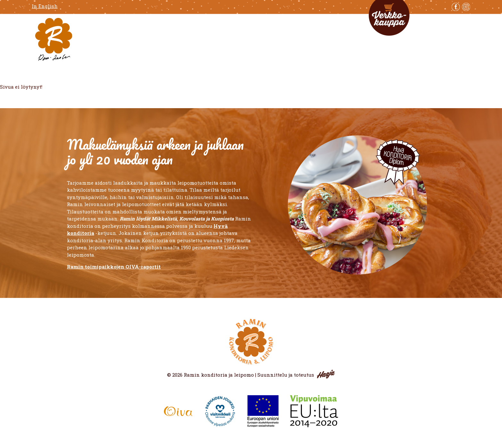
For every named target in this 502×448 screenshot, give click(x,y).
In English (45, 6)
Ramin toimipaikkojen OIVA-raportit (114, 267)
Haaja (326, 374)
